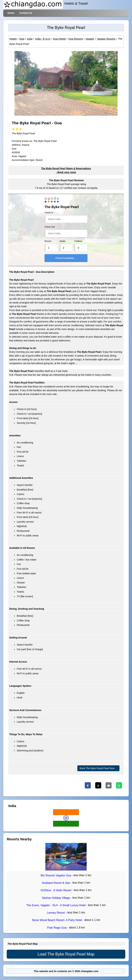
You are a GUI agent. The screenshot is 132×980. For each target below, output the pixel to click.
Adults (62, 241)
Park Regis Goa (57, 928)
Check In (49, 213)
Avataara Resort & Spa (56, 883)
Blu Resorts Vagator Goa (56, 875)
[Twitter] (98, 785)
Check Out (50, 227)
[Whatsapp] (119, 785)
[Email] (109, 785)
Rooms (48, 241)
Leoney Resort (56, 913)
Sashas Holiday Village (56, 898)
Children (78, 241)
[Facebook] (88, 785)
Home (11, 13)
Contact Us (26, 13)
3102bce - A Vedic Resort (56, 890)
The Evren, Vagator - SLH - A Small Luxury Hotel (56, 905)
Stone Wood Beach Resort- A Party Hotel (57, 920)
